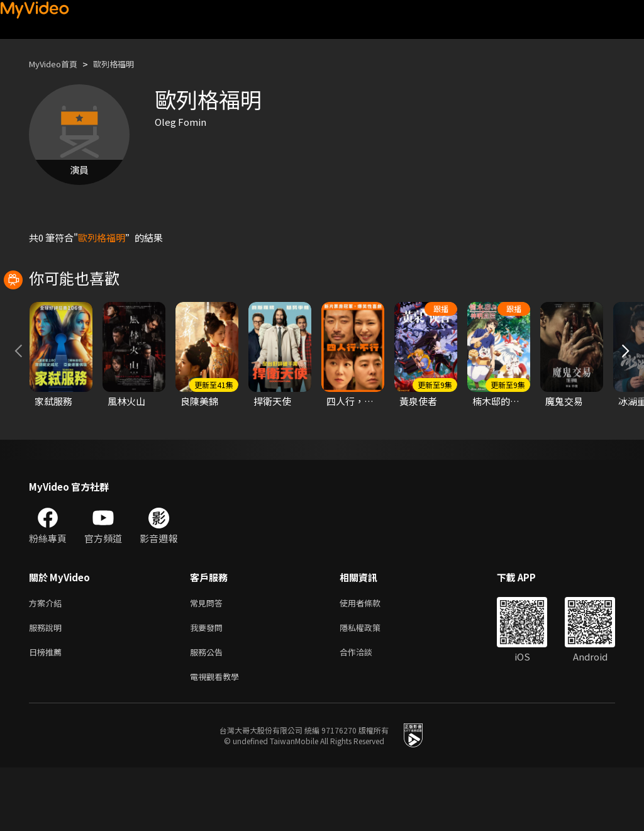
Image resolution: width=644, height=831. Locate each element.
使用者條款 (371, 660)
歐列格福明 (125, 64)
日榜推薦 (48, 712)
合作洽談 (366, 712)
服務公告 (209, 712)
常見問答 (209, 660)
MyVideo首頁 (58, 64)
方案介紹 (48, 660)
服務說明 (48, 686)
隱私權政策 (371, 686)
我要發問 (209, 686)
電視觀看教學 (218, 739)
